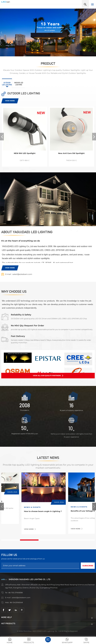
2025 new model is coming (18, 501)
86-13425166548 (17, 602)
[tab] (7, 83)
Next (94, 507)
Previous (2, 507)
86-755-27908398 (16, 593)
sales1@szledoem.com (22, 274)
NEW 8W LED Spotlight (25, 153)
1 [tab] (11, 540)
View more (10, 101)
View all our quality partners (47, 376)
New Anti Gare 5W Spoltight (71, 153)
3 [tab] (48, 540)
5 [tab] (85, 540)
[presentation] (7, 83)
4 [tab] (67, 540)
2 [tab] (29, 540)
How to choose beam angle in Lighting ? (71, 511)
